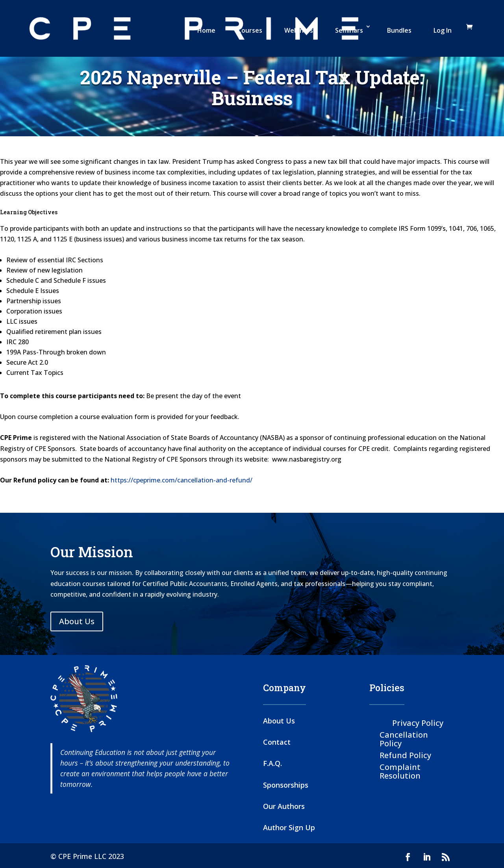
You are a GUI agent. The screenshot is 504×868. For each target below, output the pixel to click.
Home (206, 30)
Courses (250, 30)
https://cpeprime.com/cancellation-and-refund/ (182, 480)
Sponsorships (286, 785)
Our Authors (284, 806)
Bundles (399, 30)
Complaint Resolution (400, 771)
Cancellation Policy (404, 739)
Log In (443, 30)
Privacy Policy (418, 722)
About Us (77, 621)
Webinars (299, 30)
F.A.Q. (272, 763)
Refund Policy (405, 755)
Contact (277, 742)
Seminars (349, 30)
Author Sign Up (289, 827)
